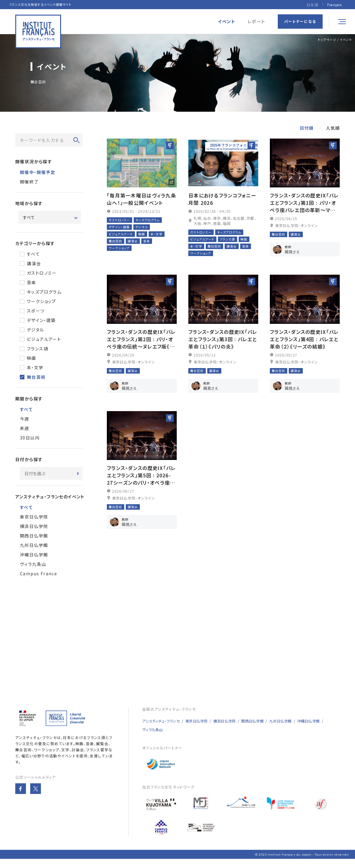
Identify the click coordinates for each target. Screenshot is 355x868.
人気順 (333, 129)
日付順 (307, 129)
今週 (25, 420)
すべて (33, 255)
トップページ (327, 40)
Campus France (38, 575)
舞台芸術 (36, 378)
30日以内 (30, 439)
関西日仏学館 (34, 537)
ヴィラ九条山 (33, 565)
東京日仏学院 (34, 518)
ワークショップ (42, 302)
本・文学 (35, 369)
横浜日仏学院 (34, 527)
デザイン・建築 (41, 321)
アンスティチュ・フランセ (36, 745)
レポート (257, 22)
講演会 (34, 265)
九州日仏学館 (34, 546)
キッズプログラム (44, 293)
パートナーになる (300, 21)
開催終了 (29, 183)
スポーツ (36, 312)
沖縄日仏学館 (34, 556)
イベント (346, 40)
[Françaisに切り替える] (335, 5)
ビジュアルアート (44, 340)
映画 (32, 359)
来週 (25, 429)
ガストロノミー (42, 274)
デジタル (36, 331)
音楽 (32, 284)
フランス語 (38, 350)
